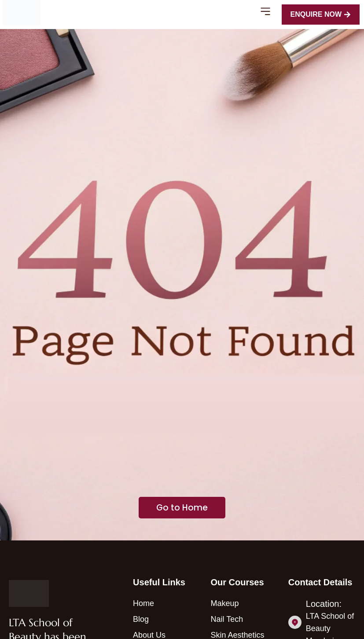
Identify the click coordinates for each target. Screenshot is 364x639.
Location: (324, 604)
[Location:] (295, 622)
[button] (266, 13)
